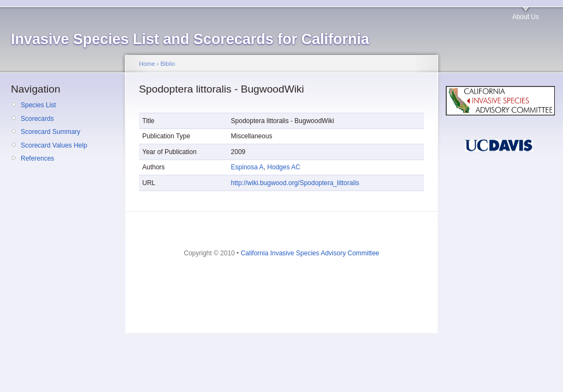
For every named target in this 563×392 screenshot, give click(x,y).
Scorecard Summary (50, 132)
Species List (38, 105)
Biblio (168, 64)
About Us (526, 17)
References (37, 158)
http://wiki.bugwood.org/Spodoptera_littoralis (295, 183)
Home (147, 64)
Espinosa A (247, 167)
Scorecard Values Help (54, 145)
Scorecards (37, 119)
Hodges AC (284, 167)
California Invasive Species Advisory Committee (310, 253)
